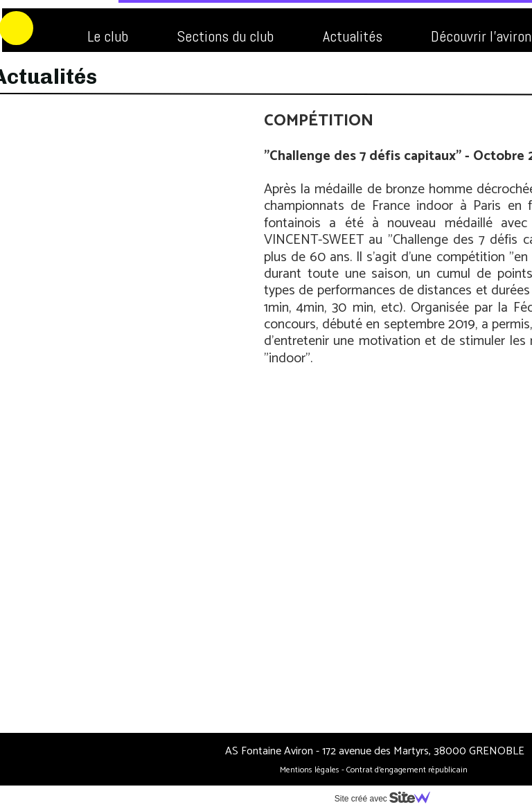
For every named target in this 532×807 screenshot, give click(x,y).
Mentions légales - (194, 770)
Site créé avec (269, 799)
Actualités (234, 36)
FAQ (122, 71)
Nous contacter (227, 71)
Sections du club (107, 36)
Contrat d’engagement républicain (290, 770)
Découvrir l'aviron (363, 36)
